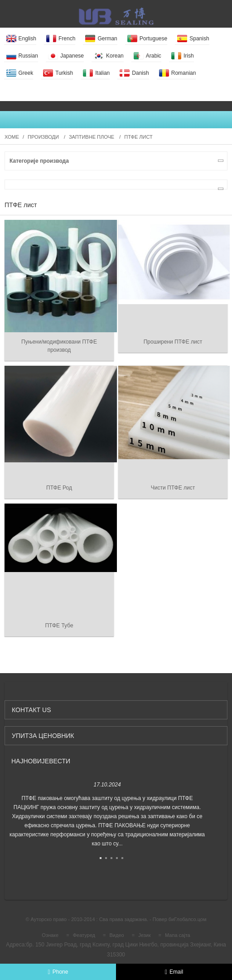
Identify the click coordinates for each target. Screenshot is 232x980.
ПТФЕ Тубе (59, 626)
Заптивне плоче (92, 137)
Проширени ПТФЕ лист (173, 342)
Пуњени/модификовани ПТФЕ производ (59, 346)
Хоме (12, 137)
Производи (43, 137)
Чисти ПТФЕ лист (173, 488)
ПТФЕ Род (59, 488)
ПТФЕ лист (138, 137)
